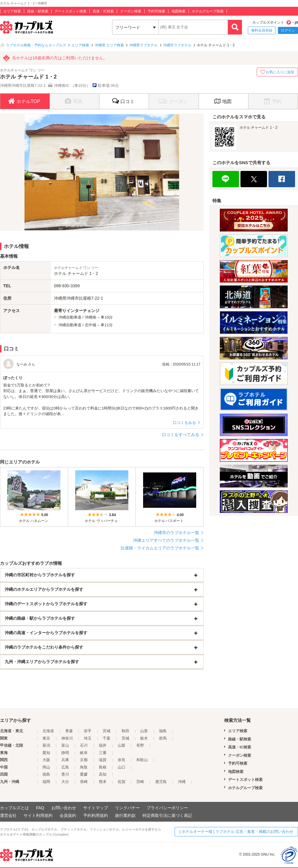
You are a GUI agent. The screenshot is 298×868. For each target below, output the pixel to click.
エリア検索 (12, 11)
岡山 (46, 767)
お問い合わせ (64, 808)
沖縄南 (90, 317)
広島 (65, 767)
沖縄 (182, 782)
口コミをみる (184, 423)
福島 (163, 731)
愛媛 (84, 774)
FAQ (40, 808)
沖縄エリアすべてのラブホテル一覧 (166, 540)
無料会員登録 (262, 30)
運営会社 (8, 815)
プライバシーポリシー (167, 808)
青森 (69, 731)
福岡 (46, 782)
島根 (103, 767)
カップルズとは (14, 808)
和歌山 (142, 760)
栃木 (144, 738)
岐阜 (84, 753)
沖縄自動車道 (70, 317)
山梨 (122, 745)
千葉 (107, 738)
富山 (65, 745)
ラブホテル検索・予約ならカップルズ (36, 45)
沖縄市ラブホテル (177, 45)
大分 (65, 782)
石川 (84, 745)
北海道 (48, 731)
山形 (144, 731)
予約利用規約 (96, 815)
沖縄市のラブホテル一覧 (176, 533)
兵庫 (65, 760)
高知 (103, 774)
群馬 (163, 738)
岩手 (88, 731)
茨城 (125, 738)
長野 (140, 745)
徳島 (46, 774)
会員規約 (68, 815)
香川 (65, 774)
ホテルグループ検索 (208, 11)
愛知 (46, 753)
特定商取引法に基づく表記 (167, 815)
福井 (103, 745)
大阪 (46, 760)
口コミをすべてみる (181, 435)
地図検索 (179, 11)
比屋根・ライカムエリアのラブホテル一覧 (160, 548)
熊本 (103, 782)
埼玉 (88, 738)
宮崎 (140, 782)
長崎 (84, 782)
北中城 (90, 325)
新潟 (46, 745)
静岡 (65, 753)
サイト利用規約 (38, 815)
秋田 (125, 731)
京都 (84, 760)
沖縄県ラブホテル (143, 45)
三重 (103, 753)
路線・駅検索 (38, 11)
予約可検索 (156, 11)
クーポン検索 (131, 11)
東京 (46, 738)
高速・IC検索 (103, 11)
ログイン (288, 30)
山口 (122, 767)
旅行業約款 (125, 815)
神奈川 (67, 738)
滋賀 (103, 760)
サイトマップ (96, 808)
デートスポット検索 (71, 11)
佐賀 (122, 782)
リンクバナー (127, 808)
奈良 (122, 760)
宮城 (107, 731)
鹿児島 (161, 782)
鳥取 (84, 767)
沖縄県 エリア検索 (109, 45)
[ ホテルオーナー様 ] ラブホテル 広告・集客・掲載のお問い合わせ (236, 832)
